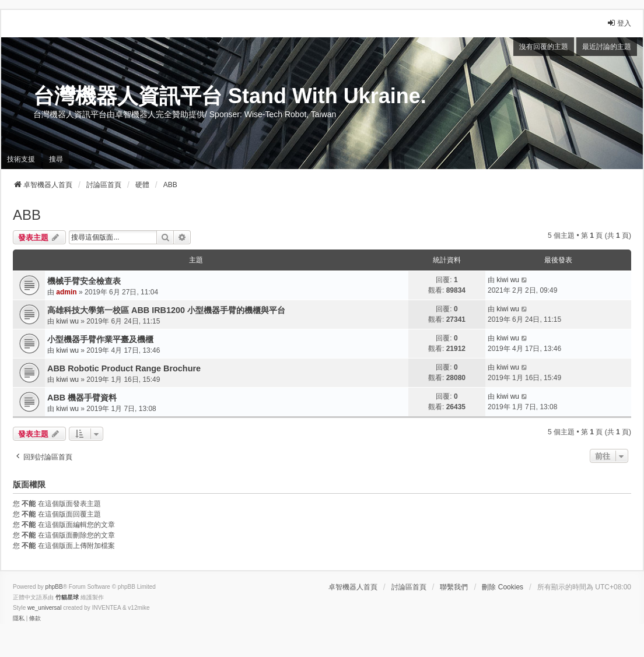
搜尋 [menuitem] (56, 159)
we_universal (44, 608)
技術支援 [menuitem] (21, 159)
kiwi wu (508, 280)
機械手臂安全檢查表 (84, 281)
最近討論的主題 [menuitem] (607, 47)
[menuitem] (19, 619)
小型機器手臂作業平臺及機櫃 (100, 339)
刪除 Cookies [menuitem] (503, 587)
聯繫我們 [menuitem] (454, 587)
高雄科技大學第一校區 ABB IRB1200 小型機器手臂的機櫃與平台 (166, 310)
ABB (27, 215)
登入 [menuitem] (619, 23)
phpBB (54, 587)
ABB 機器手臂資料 (82, 398)
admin (66, 292)
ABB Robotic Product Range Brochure (124, 368)
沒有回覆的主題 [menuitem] (544, 47)
